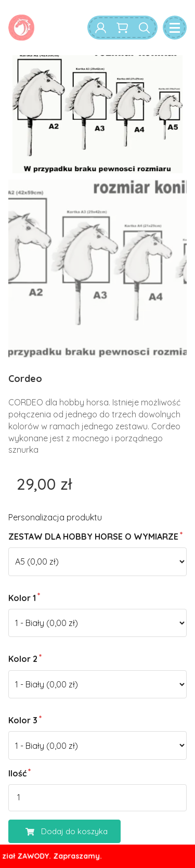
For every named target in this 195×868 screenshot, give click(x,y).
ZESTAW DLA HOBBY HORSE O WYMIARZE (93, 537)
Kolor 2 (23, 659)
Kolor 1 (22, 598)
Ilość (17, 773)
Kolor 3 (23, 720)
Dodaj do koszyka (58, 831)
